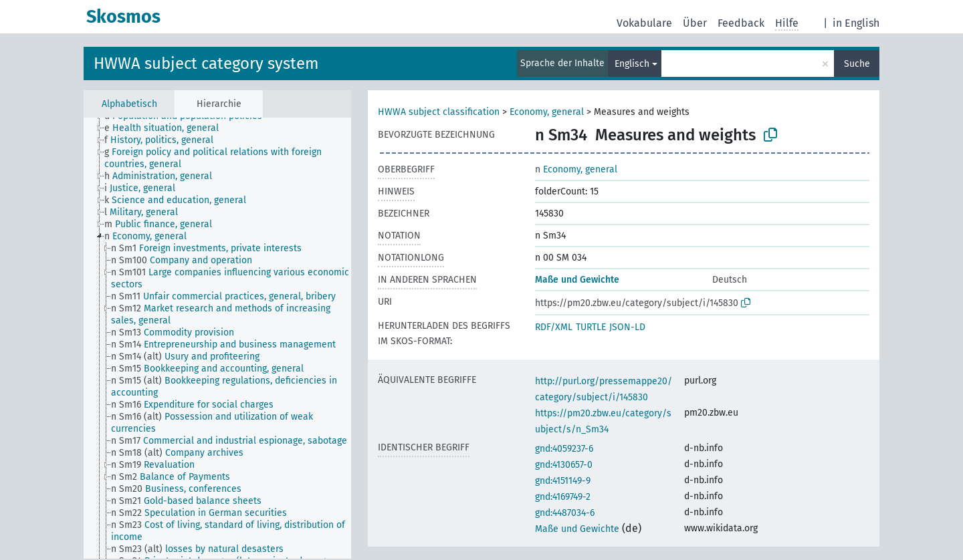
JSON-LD (627, 327)
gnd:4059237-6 (564, 449)
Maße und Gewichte (577, 280)
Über (695, 23)
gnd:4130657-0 (564, 465)
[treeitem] (167, 128)
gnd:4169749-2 (563, 497)
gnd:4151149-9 (563, 481)
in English (856, 23)
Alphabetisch (129, 104)
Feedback (741, 23)
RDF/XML (554, 327)
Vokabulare (644, 23)
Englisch (632, 64)
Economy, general (547, 112)
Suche (857, 64)
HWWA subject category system (206, 63)
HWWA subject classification (439, 112)
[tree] (217, 338)
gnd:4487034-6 (565, 513)
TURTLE (591, 327)
